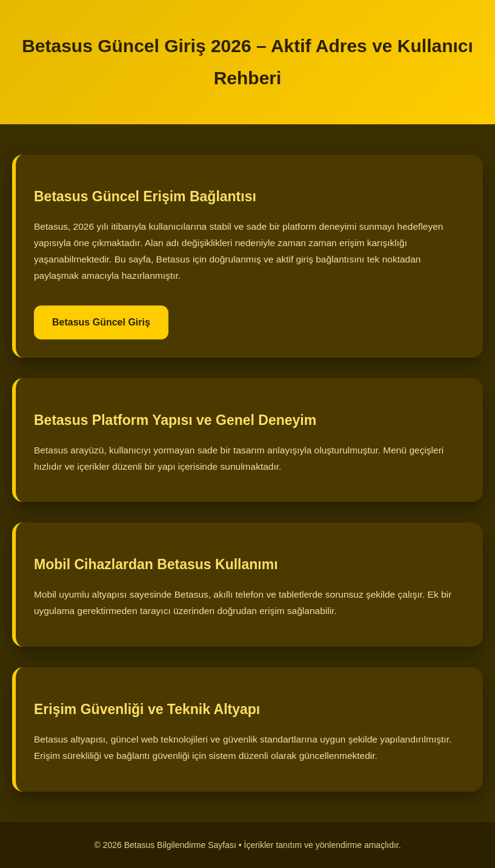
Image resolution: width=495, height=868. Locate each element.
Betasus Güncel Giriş (101, 322)
